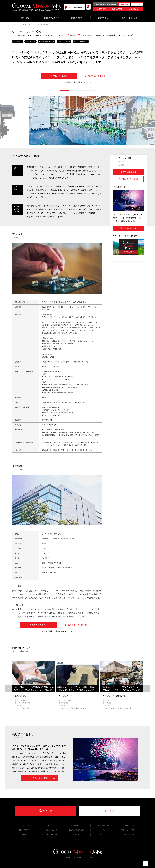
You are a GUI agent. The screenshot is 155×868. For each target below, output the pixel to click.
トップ (14, 24)
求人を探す (25, 18)
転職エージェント (130, 834)
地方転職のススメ (77, 18)
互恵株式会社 (20, 696)
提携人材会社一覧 (51, 830)
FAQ (104, 830)
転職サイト (104, 834)
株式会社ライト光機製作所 (114, 696)
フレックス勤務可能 (64, 41)
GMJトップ (25, 826)
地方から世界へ (30, 41)
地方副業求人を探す (51, 18)
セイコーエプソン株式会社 (40, 24)
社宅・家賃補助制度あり (47, 41)
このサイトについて (130, 18)
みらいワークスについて (51, 834)
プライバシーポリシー (130, 830)
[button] (64, 91)
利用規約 (25, 834)
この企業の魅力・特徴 (122, 158)
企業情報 (120, 165)
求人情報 (120, 162)
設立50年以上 (18, 41)
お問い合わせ (77, 834)
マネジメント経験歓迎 (81, 41)
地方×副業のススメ (25, 830)
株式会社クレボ (65, 696)
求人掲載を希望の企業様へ (77, 830)
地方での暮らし (104, 18)
